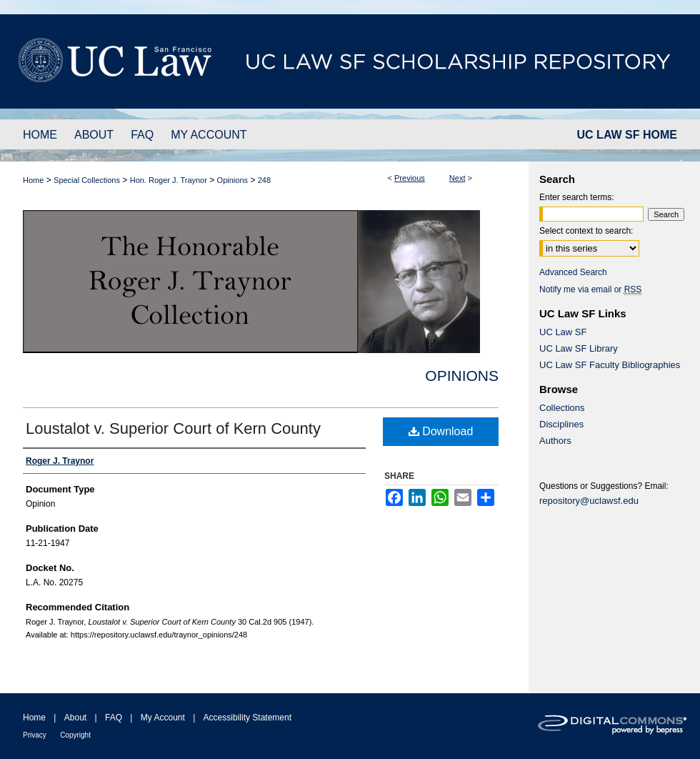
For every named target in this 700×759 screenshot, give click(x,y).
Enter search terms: (577, 197)
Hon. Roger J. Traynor (169, 180)
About (75, 718)
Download (441, 431)
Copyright (75, 735)
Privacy (35, 735)
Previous (410, 178)
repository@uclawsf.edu (589, 501)
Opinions (232, 180)
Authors (555, 441)
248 (264, 180)
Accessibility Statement (247, 718)
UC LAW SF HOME (627, 135)
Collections (562, 408)
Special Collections (87, 180)
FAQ (114, 718)
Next (457, 178)
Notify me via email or (590, 289)
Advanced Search (573, 272)
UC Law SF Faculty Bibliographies (610, 365)
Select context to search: (586, 231)
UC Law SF (563, 332)
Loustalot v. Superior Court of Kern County (173, 428)
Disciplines (561, 424)
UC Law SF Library (579, 348)
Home (33, 180)
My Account (163, 718)
